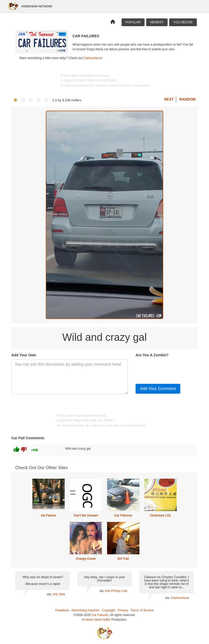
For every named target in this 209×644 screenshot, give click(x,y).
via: (50, 594)
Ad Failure (48, 515)
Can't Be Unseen (86, 515)
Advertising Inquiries (85, 610)
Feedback (62, 610)
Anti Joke (59, 594)
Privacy (123, 610)
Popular (133, 22)
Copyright (109, 610)
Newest (157, 22)
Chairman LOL (161, 515)
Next (169, 99)
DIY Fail (123, 559)
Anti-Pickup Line (116, 591)
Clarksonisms (92, 58)
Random (187, 99)
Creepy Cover (86, 559)
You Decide (183, 22)
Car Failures (123, 515)
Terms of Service (142, 610)
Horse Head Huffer (98, 620)
